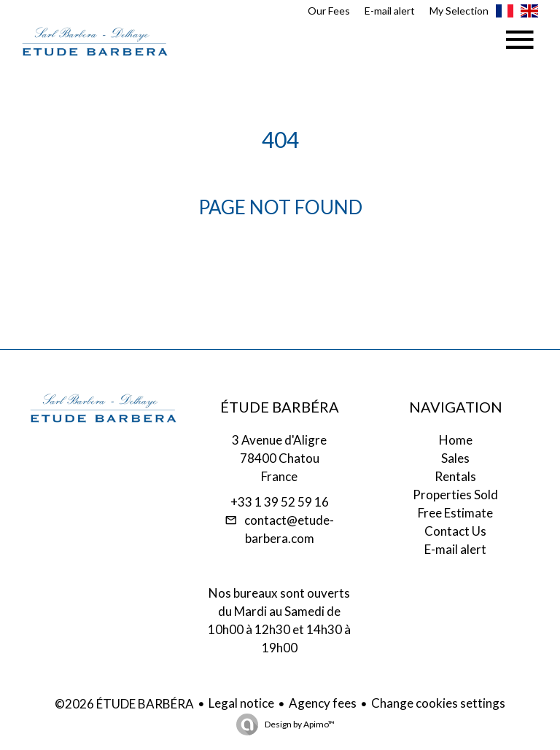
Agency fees (323, 703)
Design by (299, 724)
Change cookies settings (438, 703)
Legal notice (241, 703)
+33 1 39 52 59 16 (280, 502)
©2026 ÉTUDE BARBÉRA (124, 704)
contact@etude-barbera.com (289, 529)
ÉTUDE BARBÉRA (280, 407)
